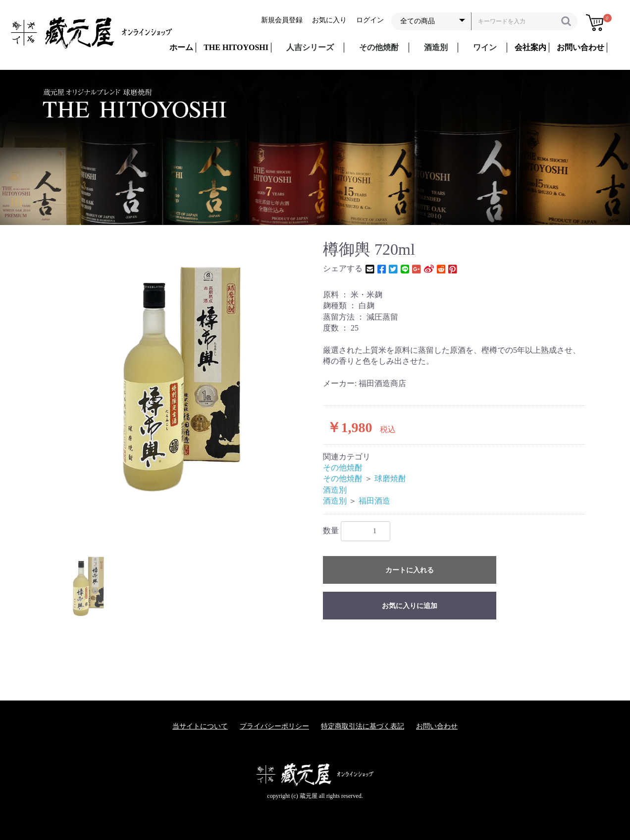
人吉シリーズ (310, 47)
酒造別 (436, 47)
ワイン (485, 47)
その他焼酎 (379, 47)
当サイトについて (200, 726)
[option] (180, 378)
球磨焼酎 (390, 478)
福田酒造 (374, 501)
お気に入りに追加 (410, 606)
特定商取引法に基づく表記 (363, 726)
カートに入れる (410, 570)
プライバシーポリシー (274, 726)
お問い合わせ (437, 726)
